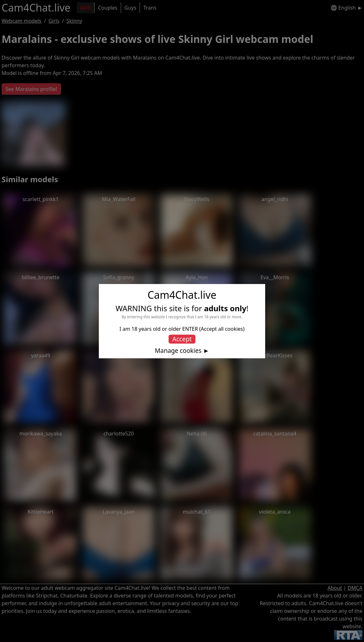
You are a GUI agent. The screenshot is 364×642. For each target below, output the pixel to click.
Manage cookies (178, 351)
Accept (182, 339)
